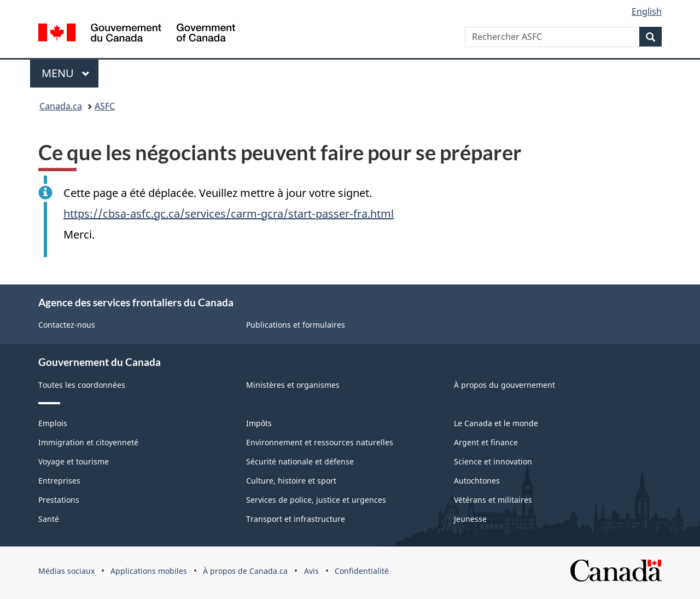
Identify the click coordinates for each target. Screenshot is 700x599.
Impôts (259, 423)
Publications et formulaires (296, 325)
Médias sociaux (66, 571)
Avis (311, 571)
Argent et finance (486, 442)
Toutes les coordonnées (82, 385)
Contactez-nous (67, 325)
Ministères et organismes (293, 385)
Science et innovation (493, 461)
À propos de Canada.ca (245, 571)
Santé (49, 519)
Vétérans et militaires (493, 500)
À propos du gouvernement (504, 385)
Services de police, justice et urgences (316, 500)
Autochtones (477, 481)
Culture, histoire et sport (291, 481)
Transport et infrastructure (296, 519)
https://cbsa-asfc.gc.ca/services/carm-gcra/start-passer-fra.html (229, 214)
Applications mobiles (149, 571)
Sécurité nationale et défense (300, 461)
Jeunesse (470, 519)
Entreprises (59, 481)
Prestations (59, 500)
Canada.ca (61, 106)
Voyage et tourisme (74, 461)
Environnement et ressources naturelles (320, 442)
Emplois (53, 423)
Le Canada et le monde (496, 423)
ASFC (105, 106)
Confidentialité (362, 571)
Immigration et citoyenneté (88, 442)
